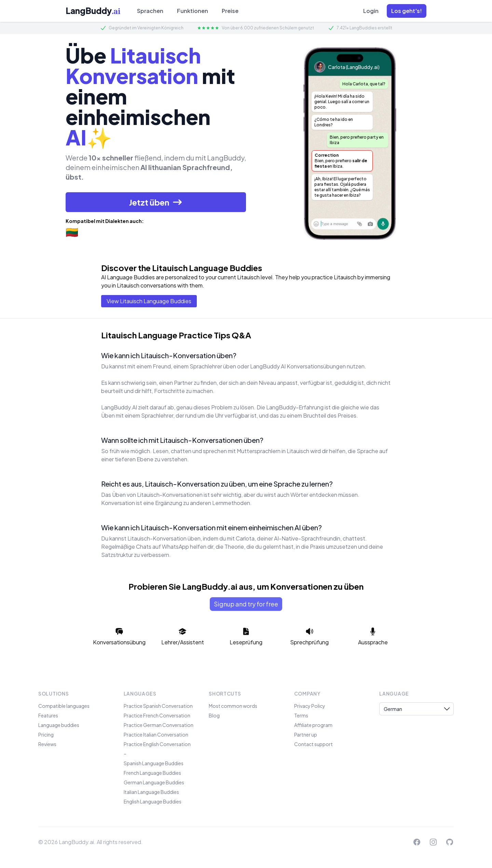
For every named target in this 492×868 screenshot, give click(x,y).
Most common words (233, 706)
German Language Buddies (154, 782)
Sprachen (150, 11)
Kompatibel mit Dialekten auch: (105, 221)
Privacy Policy (310, 706)
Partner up (306, 734)
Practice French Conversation (157, 715)
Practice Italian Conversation (156, 734)
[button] (407, 11)
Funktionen (193, 11)
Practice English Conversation (157, 744)
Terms (301, 715)
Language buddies (59, 725)
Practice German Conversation (159, 725)
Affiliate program (313, 725)
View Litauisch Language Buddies (149, 301)
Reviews (47, 744)
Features (48, 715)
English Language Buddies (153, 801)
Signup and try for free (246, 604)
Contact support (313, 744)
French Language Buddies (152, 773)
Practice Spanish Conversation (158, 706)
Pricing (46, 734)
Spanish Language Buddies (154, 763)
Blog (214, 715)
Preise (230, 11)
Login (371, 11)
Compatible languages (64, 706)
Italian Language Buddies (151, 792)
